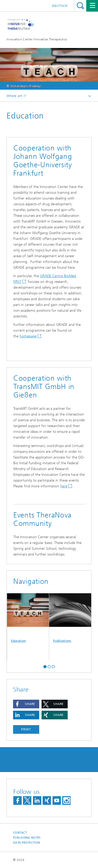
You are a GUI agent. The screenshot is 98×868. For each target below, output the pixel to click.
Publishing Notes (27, 838)
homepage (28, 336)
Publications (70, 618)
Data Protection (27, 843)
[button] (45, 666)
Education (28, 618)
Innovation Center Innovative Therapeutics (37, 39)
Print (26, 729)
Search (80, 6)
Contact (20, 833)
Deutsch (60, 6)
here (64, 486)
